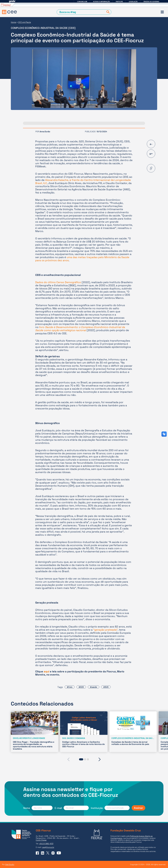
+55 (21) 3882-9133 (46, 844)
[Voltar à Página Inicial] (9, 12)
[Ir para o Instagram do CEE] (53, 853)
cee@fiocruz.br (48, 847)
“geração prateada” (105, 630)
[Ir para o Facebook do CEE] (37, 853)
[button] (81, 759)
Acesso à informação (101, 2)
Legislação (133, 2)
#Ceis (70, 687)
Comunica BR (82, 2)
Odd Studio (10, 864)
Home (14, 22)
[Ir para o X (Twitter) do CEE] (48, 853)
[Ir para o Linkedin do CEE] (43, 853)
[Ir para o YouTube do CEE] (59, 853)
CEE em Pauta (24, 22)
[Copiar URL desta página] (151, 168)
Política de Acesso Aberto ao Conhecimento (132, 837)
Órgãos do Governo (151, 2)
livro (80, 329)
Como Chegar (41, 840)
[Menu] (162, 12)
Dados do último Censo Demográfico (58, 282)
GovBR (12, 1)
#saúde (94, 687)
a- (151, 144)
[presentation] (68, 759)
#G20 (81, 687)
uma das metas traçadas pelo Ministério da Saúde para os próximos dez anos (82, 259)
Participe (119, 2)
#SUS (106, 687)
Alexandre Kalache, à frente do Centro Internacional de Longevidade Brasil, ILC (83, 182)
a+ (151, 154)
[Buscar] (108, 12)
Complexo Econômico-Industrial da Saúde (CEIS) (43, 28)
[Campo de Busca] (81, 12)
